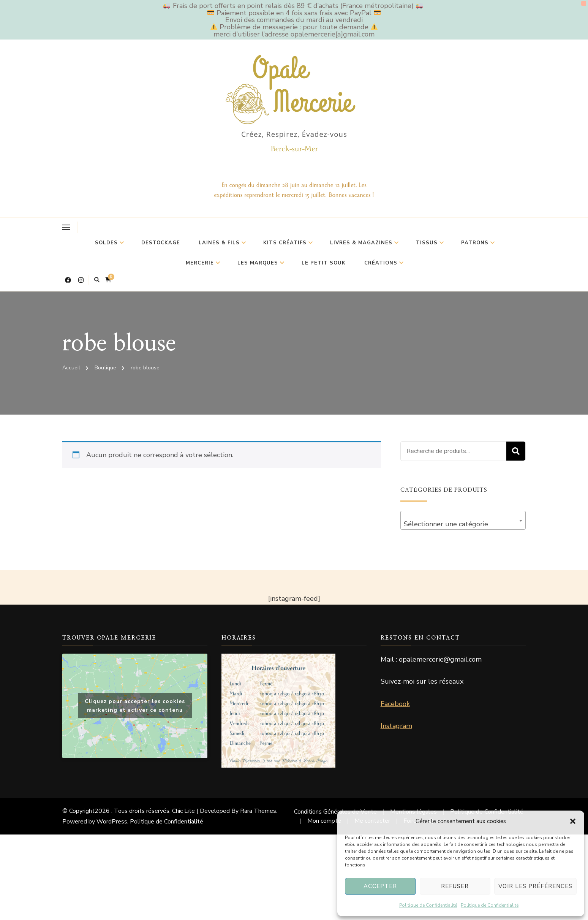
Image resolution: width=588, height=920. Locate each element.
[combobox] (463, 520)
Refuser (455, 886)
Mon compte (324, 821)
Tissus (427, 243)
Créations (381, 263)
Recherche (516, 451)
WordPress (112, 822)
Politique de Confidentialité (428, 905)
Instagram (396, 726)
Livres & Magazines (361, 243)
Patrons (475, 243)
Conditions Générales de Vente (335, 812)
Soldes (106, 243)
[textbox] (463, 524)
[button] (573, 821)
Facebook (395, 704)
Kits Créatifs (285, 243)
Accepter (380, 886)
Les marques (258, 263)
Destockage (161, 243)
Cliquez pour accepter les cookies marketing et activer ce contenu (135, 706)
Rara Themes (258, 811)
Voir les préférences (535, 886)
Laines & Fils (219, 243)
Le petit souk (324, 263)
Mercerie (200, 263)
